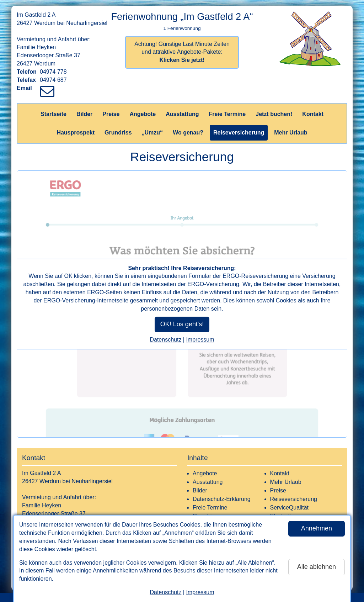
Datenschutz (165, 592)
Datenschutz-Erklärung (222, 499)
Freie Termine (227, 114)
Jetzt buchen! (274, 114)
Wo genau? (188, 133)
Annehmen (317, 528)
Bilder (84, 114)
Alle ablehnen (317, 567)
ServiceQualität (290, 508)
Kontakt (313, 114)
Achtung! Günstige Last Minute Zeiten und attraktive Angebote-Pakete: (182, 52)
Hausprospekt (76, 133)
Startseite (53, 114)
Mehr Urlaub (291, 133)
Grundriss (118, 133)
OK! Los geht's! (182, 324)
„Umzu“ (152, 133)
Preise (111, 114)
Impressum (200, 592)
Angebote (143, 114)
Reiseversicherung (239, 133)
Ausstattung (182, 114)
